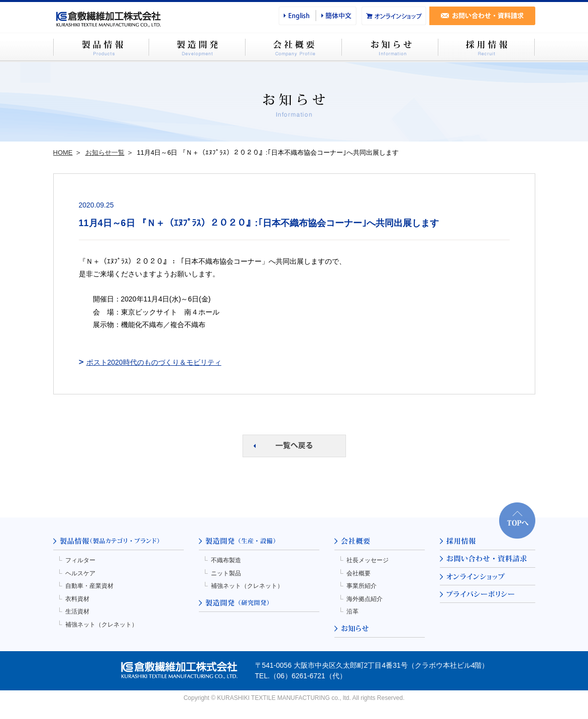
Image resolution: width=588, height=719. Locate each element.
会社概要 (359, 573)
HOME (63, 152)
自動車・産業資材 (89, 586)
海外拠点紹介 (365, 599)
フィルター (80, 560)
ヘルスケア (80, 573)
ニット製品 (226, 573)
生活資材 (77, 611)
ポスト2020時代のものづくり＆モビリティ (154, 362)
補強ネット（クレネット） (101, 625)
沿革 (352, 611)
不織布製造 (226, 560)
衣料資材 (77, 599)
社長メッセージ (368, 560)
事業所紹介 (362, 586)
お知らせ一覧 (105, 152)
